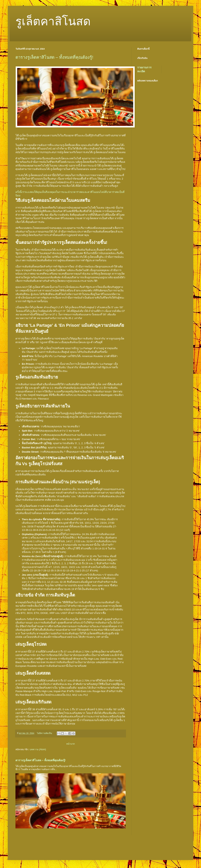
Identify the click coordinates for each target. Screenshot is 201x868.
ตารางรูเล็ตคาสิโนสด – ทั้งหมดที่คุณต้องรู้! (54, 57)
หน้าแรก (71, 744)
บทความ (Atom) (38, 749)
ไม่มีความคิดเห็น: (45, 733)
